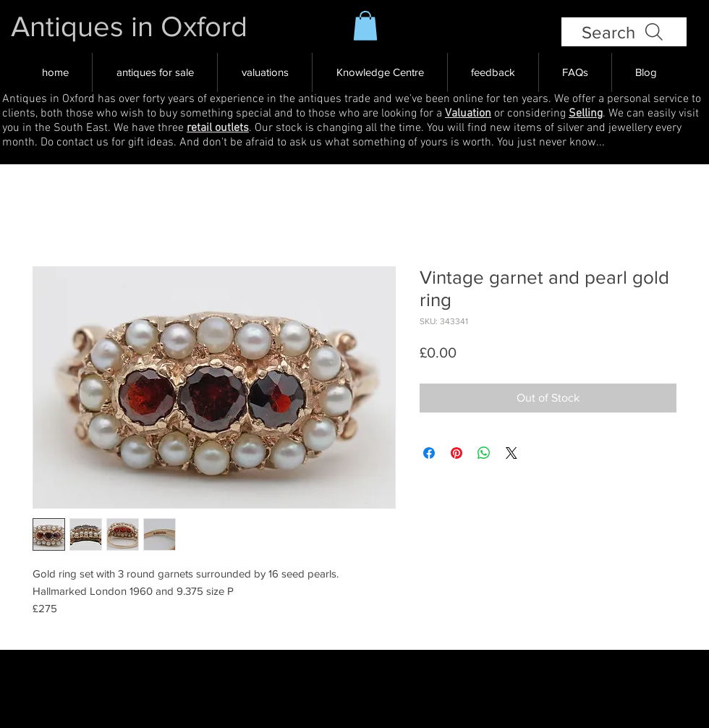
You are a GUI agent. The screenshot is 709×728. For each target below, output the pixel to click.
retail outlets (218, 128)
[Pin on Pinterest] (457, 453)
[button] (365, 26)
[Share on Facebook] (429, 453)
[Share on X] (511, 453)
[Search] (624, 32)
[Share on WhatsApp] (484, 453)
